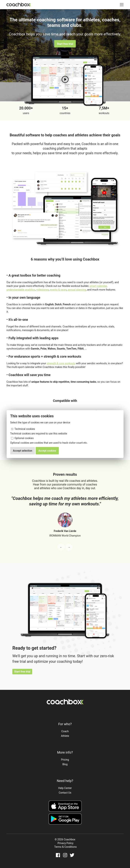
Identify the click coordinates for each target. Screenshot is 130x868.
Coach (65, 731)
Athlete (65, 736)
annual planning (77, 290)
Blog (65, 764)
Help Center (65, 788)
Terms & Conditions (65, 847)
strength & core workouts (61, 363)
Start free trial (65, 44)
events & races (58, 290)
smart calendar (98, 286)
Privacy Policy (65, 843)
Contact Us (65, 793)
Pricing (65, 760)
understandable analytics (21, 290)
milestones (43, 290)
